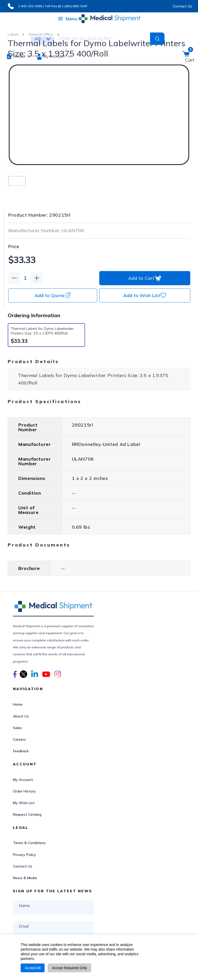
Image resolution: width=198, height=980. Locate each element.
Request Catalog (27, 814)
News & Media (25, 878)
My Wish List (24, 803)
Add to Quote (53, 295)
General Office (41, 34)
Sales (17, 728)
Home (18, 704)
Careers (19, 739)
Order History (24, 791)
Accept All (33, 968)
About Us (21, 716)
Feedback (21, 751)
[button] (15, 675)
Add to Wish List (145, 295)
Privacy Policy (24, 855)
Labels (13, 34)
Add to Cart (145, 278)
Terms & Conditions (29, 843)
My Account (23, 780)
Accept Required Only (69, 968)
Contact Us (182, 6)
